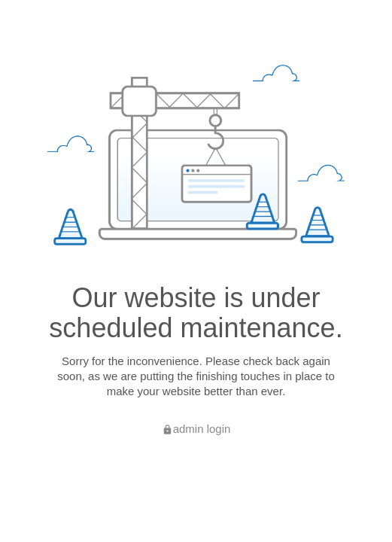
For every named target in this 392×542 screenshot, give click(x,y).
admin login (196, 429)
